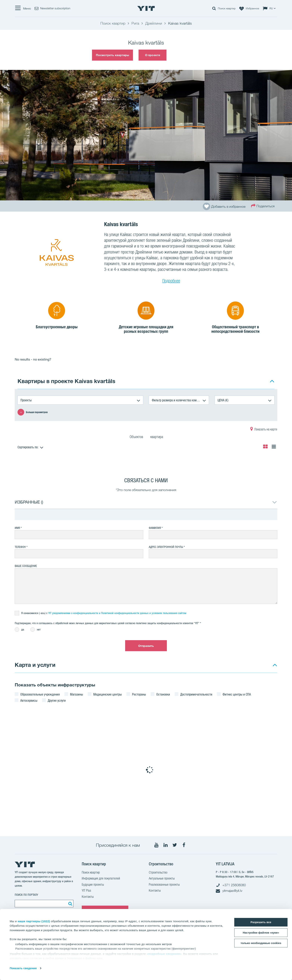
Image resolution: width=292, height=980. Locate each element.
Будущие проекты (93, 885)
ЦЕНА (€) (223, 400)
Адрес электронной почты (166, 547)
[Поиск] (70, 904)
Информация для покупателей (101, 879)
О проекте (153, 55)
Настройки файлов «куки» (261, 933)
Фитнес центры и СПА (237, 694)
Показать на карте (264, 430)
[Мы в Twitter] (175, 845)
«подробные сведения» (164, 954)
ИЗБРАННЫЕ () (29, 502)
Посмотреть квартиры (113, 55)
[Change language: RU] (270, 8)
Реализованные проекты (164, 885)
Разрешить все (261, 922)
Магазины (77, 694)
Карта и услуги (35, 665)
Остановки (163, 694)
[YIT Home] (146, 8)
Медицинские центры (108, 694)
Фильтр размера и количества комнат (176, 400)
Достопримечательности (196, 694)
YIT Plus (86, 891)
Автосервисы (29, 700)
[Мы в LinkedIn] (166, 845)
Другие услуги (57, 700)
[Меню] (23, 8)
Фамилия (155, 528)
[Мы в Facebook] (184, 845)
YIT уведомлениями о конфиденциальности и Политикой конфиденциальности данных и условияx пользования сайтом (117, 613)
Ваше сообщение (26, 566)
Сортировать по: (28, 447)
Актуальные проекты (162, 879)
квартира (157, 437)
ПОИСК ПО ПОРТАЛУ (26, 895)
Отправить (146, 646)
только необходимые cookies (261, 943)
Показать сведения (23, 968)
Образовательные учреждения (40, 694)
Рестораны (139, 694)
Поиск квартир (91, 873)
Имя (17, 528)
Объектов (136, 437)
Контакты (88, 897)
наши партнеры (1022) (34, 921)
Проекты (26, 400)
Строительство (158, 873)
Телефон (20, 547)
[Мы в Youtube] (156, 845)
